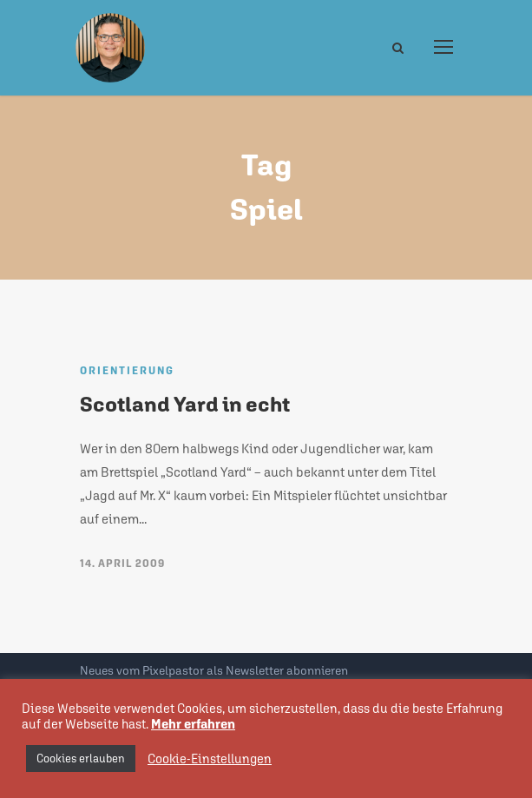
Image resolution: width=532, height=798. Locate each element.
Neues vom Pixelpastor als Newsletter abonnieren (214, 670)
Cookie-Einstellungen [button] (210, 758)
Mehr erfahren (193, 724)
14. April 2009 (122, 564)
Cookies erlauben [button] (81, 758)
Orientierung (127, 371)
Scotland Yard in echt (185, 404)
